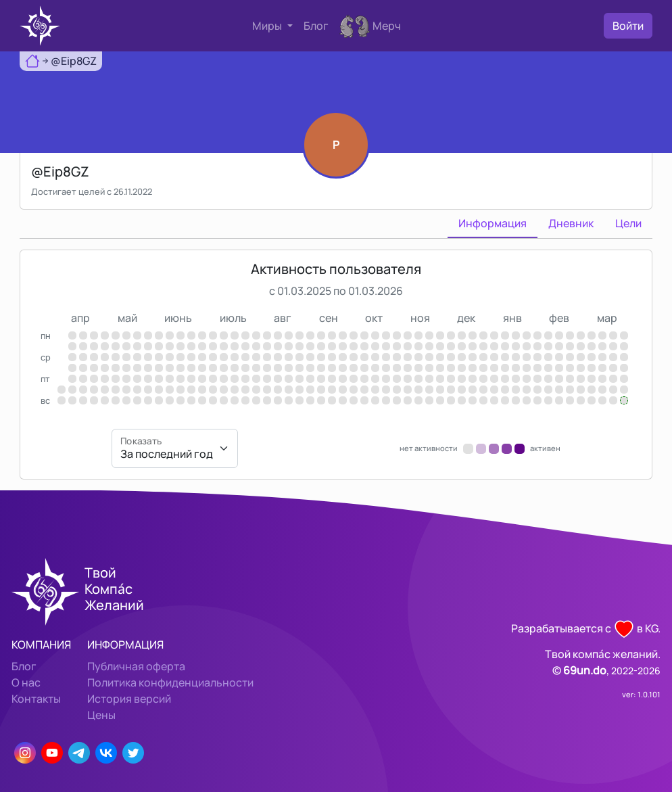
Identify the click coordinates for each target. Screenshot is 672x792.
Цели (628, 223)
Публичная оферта (136, 666)
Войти (628, 26)
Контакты (36, 699)
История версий (129, 699)
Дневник (571, 223)
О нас (26, 682)
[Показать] (175, 448)
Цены (101, 715)
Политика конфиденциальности (170, 682)
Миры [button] (268, 26)
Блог (316, 26)
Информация (493, 223)
